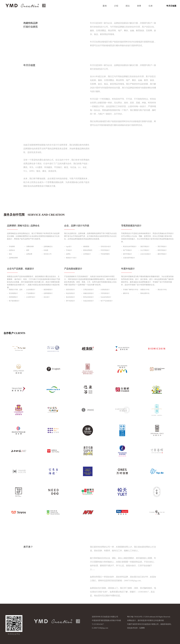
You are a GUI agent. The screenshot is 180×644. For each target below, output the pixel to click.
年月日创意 (171, 6)
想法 (128, 6)
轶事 (139, 6)
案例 (105, 6)
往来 (151, 6)
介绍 (116, 6)
